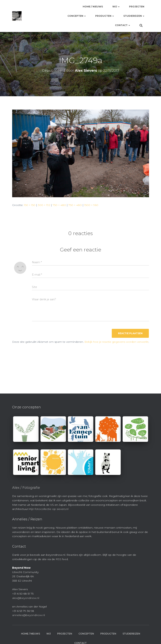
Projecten (137, 7)
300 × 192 (44, 205)
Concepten (77, 16)
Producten (105, 16)
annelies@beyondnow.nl (29, 615)
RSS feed (62, 559)
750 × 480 (59, 205)
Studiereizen (134, 16)
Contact (123, 25)
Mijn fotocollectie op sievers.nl (48, 509)
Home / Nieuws (93, 7)
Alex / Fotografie (26, 488)
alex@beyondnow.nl (26, 598)
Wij (116, 7)
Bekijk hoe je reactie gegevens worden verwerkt (116, 342)
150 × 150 (30, 205)
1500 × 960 (91, 205)
